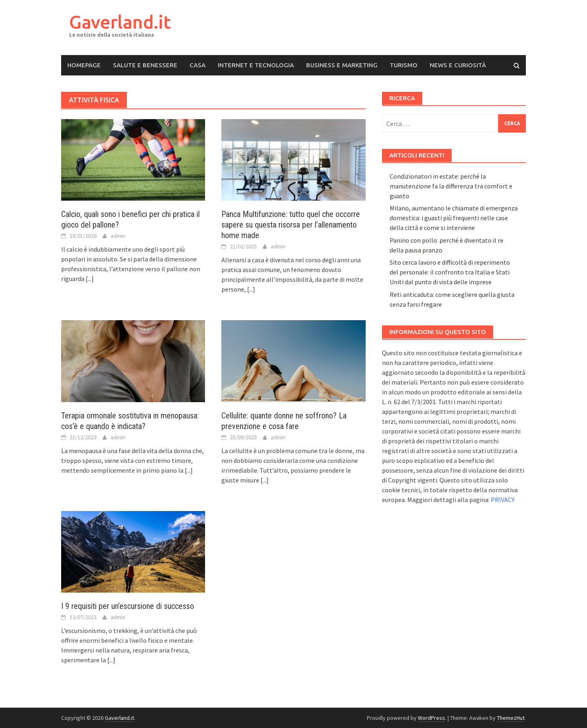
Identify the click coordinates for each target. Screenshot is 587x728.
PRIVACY (503, 500)
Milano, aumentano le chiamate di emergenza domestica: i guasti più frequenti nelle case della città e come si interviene (454, 218)
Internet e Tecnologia (256, 65)
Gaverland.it (120, 22)
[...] (90, 279)
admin (118, 236)
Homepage (84, 65)
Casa (198, 65)
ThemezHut (511, 718)
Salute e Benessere (145, 65)
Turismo (404, 65)
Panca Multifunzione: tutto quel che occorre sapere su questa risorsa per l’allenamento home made (291, 225)
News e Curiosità (458, 65)
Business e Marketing (342, 65)
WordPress (431, 718)
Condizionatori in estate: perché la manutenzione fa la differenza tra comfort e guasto (451, 186)
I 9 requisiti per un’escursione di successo (128, 606)
